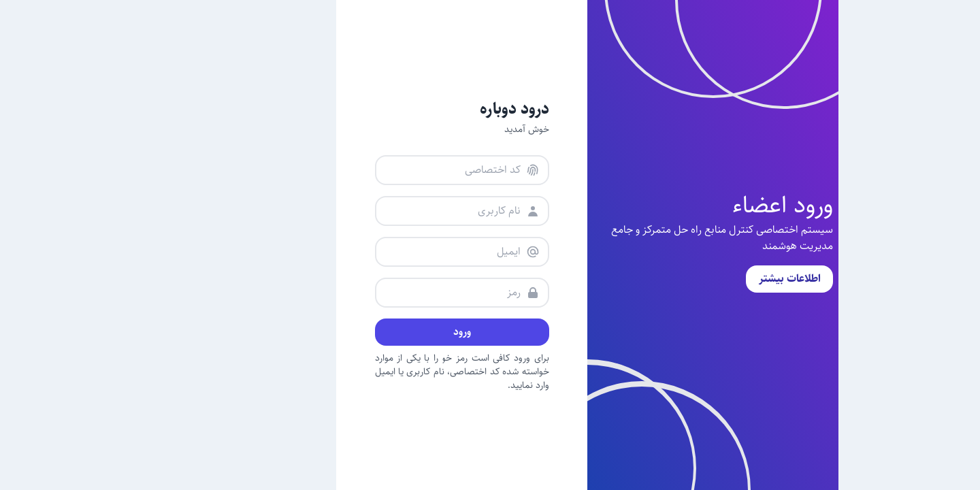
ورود (365, 332)
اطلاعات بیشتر (692, 279)
